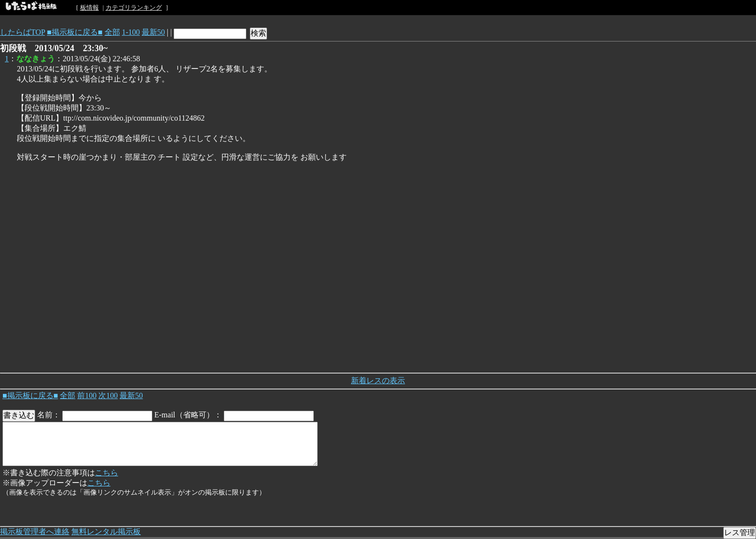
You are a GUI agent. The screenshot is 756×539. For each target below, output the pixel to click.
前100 (87, 395)
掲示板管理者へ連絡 (35, 532)
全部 (112, 32)
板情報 (89, 7)
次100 (108, 395)
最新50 (153, 32)
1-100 (131, 32)
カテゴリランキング (134, 7)
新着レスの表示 (378, 380)
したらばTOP (22, 32)
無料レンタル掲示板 (106, 532)
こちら (107, 473)
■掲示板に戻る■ (74, 32)
